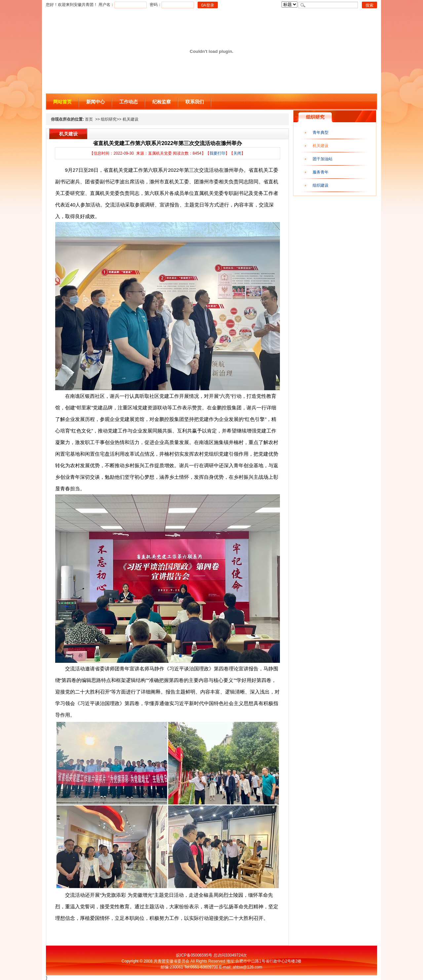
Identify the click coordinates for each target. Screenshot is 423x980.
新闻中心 (96, 102)
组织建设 (321, 185)
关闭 (237, 153)
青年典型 (321, 132)
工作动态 (129, 102)
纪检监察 (162, 102)
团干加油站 (323, 159)
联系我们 (195, 102)
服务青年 (321, 172)
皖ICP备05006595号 (194, 955)
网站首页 (62, 102)
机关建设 (321, 146)
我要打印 (217, 153)
